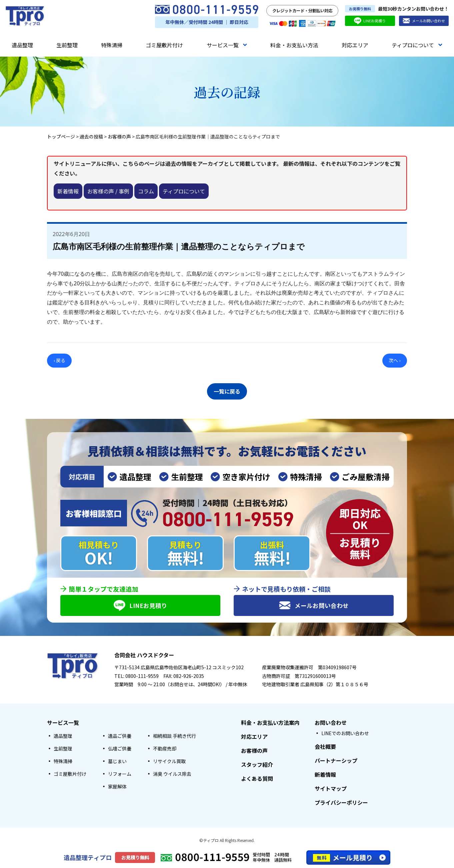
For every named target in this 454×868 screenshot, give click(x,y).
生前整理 (67, 45)
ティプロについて (417, 45)
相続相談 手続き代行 (174, 736)
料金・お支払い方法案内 (270, 723)
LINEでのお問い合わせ (345, 733)
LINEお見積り (370, 21)
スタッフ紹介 (257, 765)
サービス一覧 (227, 45)
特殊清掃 (112, 45)
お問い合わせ (331, 723)
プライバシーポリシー (341, 803)
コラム (146, 191)
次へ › (394, 360)
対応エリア (355, 45)
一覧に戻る (227, 390)
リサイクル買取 (169, 761)
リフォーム (120, 774)
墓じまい (117, 761)
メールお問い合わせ (424, 21)
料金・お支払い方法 (294, 45)
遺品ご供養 (120, 736)
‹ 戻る (59, 360)
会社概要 (325, 747)
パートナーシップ (336, 761)
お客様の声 (254, 751)
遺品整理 (22, 45)
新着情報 (68, 191)
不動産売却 (165, 749)
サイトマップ (331, 789)
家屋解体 (117, 787)
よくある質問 (257, 779)
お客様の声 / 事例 (108, 191)
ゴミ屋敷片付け (164, 45)
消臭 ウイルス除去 (172, 774)
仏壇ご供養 (120, 749)
